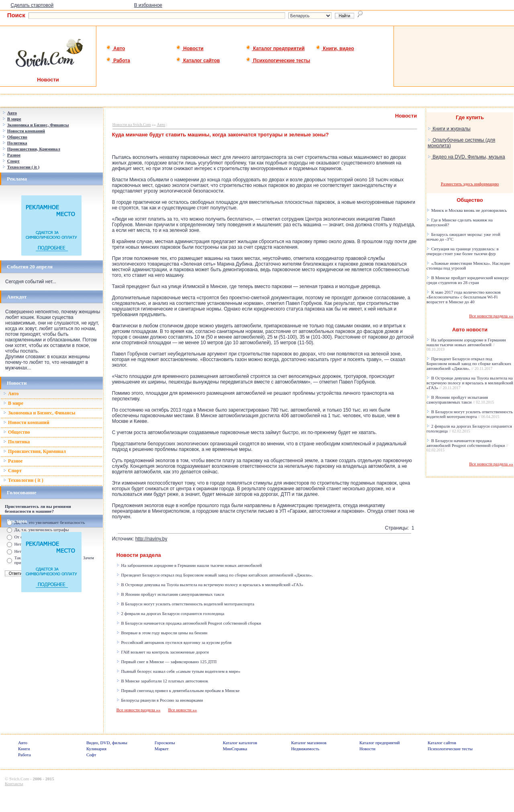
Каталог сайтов (198, 61)
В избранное (148, 5)
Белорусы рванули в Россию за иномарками (160, 700)
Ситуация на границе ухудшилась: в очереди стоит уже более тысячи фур (463, 251)
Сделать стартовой (32, 5)
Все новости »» (183, 710)
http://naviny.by (151, 539)
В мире (13, 403)
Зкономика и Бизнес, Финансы (39, 413)
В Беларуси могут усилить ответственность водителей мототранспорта (185, 604)
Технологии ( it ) (23, 480)
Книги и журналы (449, 129)
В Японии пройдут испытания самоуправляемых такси (170, 594)
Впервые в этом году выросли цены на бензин (162, 633)
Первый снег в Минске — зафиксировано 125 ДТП (167, 662)
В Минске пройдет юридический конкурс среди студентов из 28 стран (468, 280)
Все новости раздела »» (139, 710)
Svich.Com (19, 779)
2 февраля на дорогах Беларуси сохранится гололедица (170, 613)
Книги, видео (335, 49)
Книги (24, 749)
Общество (17, 432)
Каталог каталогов (240, 743)
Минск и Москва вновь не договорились (467, 210)
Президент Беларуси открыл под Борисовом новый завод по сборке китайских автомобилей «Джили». (215, 575)
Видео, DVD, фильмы (107, 743)
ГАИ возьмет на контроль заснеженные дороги (163, 652)
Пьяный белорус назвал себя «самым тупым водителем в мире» (178, 671)
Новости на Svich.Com (132, 125)
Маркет (162, 749)
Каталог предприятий (275, 49)
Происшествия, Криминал (35, 451)
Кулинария (96, 749)
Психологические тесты (278, 61)
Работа (118, 61)
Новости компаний (26, 422)
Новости (190, 49)
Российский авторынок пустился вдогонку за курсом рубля (174, 642)
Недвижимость (305, 749)
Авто (115, 49)
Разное (13, 461)
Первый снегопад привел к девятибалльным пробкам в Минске (178, 690)
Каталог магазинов (309, 743)
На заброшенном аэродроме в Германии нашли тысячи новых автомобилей (189, 565)
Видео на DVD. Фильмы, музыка (466, 157)
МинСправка (235, 749)
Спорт (12, 471)
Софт (91, 755)
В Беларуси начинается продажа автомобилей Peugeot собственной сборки (189, 623)
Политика (16, 442)
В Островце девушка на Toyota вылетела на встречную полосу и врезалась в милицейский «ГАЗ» (210, 585)
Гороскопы (165, 743)
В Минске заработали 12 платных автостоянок (162, 681)
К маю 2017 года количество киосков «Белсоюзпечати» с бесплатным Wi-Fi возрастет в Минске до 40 (464, 297)
